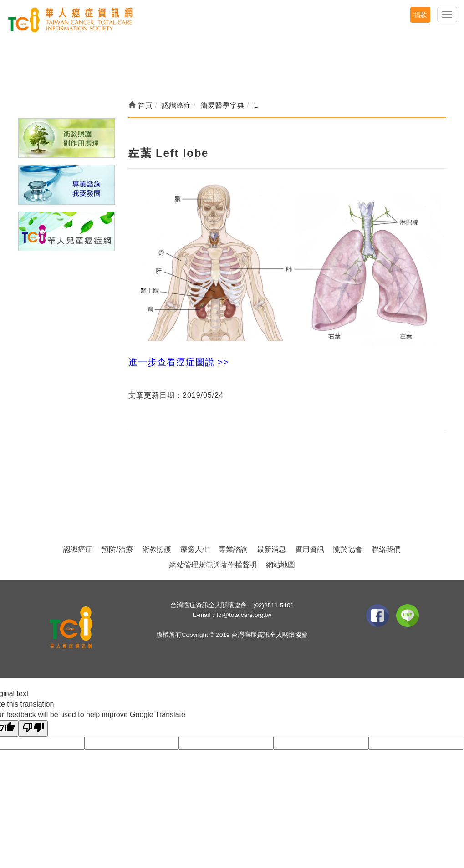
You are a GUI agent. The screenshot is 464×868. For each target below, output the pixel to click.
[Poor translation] (33, 729)
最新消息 (271, 549)
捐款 (420, 15)
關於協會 (348, 549)
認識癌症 (78, 549)
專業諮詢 (233, 549)
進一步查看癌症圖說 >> (179, 362)
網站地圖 (280, 565)
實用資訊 (310, 549)
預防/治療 (117, 549)
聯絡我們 (386, 549)
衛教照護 (157, 549)
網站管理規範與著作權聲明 (213, 565)
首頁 (140, 105)
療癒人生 (195, 549)
